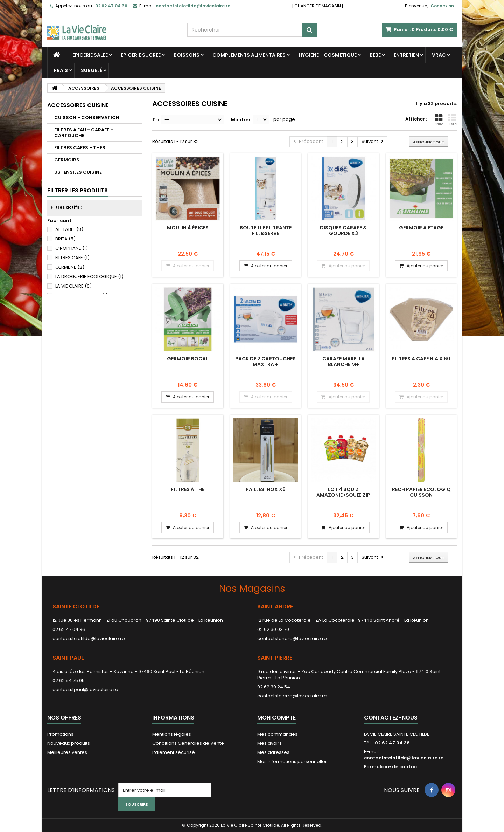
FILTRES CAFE (72, 258)
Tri (156, 120)
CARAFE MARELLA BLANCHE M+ (344, 362)
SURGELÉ (92, 70)
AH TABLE (69, 229)
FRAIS (61, 70)
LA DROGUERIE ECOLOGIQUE (89, 277)
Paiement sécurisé (174, 752)
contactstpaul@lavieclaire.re (85, 690)
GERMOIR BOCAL (188, 359)
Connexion (442, 6)
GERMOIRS (67, 160)
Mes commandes (277, 734)
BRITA (65, 239)
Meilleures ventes (67, 752)
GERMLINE (70, 267)
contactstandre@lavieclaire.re (292, 638)
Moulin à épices (188, 228)
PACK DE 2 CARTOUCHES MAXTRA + (265, 362)
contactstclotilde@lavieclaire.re (89, 638)
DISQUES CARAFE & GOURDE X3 (343, 231)
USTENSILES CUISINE (78, 172)
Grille (438, 120)
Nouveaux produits (69, 743)
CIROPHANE (72, 248)
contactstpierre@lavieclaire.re (292, 696)
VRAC (439, 55)
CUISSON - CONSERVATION (87, 118)
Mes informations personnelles (292, 761)
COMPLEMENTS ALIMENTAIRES (249, 55)
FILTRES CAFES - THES (80, 148)
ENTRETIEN (406, 55)
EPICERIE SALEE (90, 55)
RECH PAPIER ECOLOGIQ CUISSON (421, 492)
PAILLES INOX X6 (266, 489)
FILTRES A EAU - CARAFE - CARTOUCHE (84, 133)
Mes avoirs (269, 743)
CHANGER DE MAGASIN (318, 6)
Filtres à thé (188, 489)
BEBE (375, 55)
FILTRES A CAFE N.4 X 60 (421, 359)
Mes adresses (273, 752)
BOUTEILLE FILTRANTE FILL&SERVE (266, 231)
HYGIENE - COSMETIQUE (328, 55)
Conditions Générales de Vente (188, 743)
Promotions (60, 734)
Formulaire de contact (391, 767)
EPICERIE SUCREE (141, 55)
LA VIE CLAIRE (73, 286)
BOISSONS (187, 55)
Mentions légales (172, 734)
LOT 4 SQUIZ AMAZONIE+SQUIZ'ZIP (343, 492)
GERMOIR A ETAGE (421, 228)
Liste (452, 120)
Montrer (241, 120)
